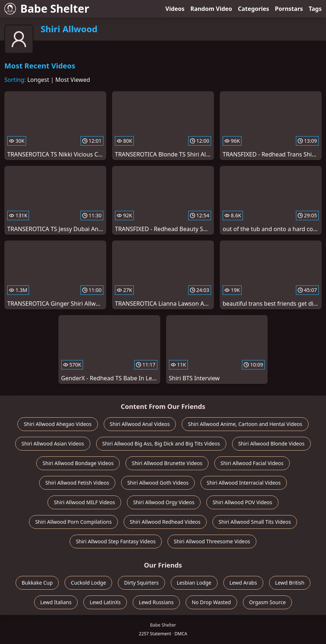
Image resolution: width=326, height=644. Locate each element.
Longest (38, 80)
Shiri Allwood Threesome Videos (212, 541)
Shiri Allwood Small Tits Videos (255, 522)
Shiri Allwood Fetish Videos (77, 483)
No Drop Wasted (211, 602)
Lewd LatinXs (105, 602)
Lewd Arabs (243, 583)
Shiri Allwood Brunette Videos (167, 463)
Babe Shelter (47, 9)
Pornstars (289, 9)
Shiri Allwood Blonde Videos (271, 444)
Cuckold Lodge (88, 583)
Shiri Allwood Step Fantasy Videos (116, 541)
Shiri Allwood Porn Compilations (73, 522)
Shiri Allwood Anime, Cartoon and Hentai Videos (245, 424)
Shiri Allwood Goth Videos (158, 483)
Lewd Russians (156, 602)
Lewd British (290, 583)
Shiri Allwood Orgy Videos (164, 502)
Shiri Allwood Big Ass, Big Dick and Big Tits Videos (161, 444)
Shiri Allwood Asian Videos (53, 444)
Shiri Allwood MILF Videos (84, 502)
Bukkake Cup (37, 583)
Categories (253, 9)
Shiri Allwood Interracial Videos (244, 483)
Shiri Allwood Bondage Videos (78, 463)
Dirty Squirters (141, 583)
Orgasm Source (267, 602)
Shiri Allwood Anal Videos (140, 424)
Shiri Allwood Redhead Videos (165, 522)
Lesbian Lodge (194, 583)
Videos (175, 9)
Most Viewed (73, 80)
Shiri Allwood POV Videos (242, 502)
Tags (315, 9)
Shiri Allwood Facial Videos (252, 463)
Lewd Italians (56, 602)
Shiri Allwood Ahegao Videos (57, 424)
